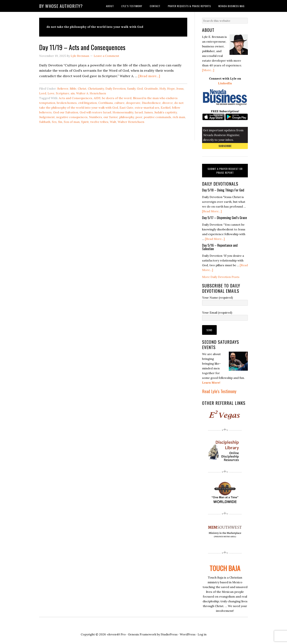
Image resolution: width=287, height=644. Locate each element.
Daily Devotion (116, 88)
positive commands (157, 117)
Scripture (63, 93)
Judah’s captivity (166, 112)
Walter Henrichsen (131, 122)
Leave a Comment (106, 56)
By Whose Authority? (61, 6)
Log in (202, 634)
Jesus (180, 88)
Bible (73, 88)
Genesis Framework (142, 634)
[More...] (208, 70)
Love (51, 93)
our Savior (111, 117)
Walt (113, 122)
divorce (167, 103)
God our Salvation (66, 112)
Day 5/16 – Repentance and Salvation (220, 247)
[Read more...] (149, 76)
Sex (54, 122)
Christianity (96, 88)
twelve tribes (99, 122)
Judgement (47, 117)
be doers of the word (117, 98)
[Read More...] (212, 211)
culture (119, 103)
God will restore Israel (95, 112)
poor (139, 117)
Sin (60, 122)
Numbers (95, 117)
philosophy (127, 117)
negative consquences (72, 117)
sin (73, 93)
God (140, 88)
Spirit (85, 122)
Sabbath (45, 122)
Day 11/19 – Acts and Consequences (82, 47)
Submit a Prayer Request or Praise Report (225, 171)
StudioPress (169, 634)
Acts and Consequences (76, 98)
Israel (139, 112)
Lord (43, 93)
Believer (63, 88)
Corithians (106, 103)
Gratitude (151, 88)
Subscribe (225, 146)
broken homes (67, 103)
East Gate (126, 108)
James (149, 112)
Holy (163, 88)
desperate (133, 103)
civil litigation (87, 103)
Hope (171, 88)
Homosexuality (123, 112)
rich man (179, 117)
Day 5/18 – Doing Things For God (223, 190)
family (131, 88)
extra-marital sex (147, 108)
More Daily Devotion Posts (221, 277)
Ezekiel (166, 108)
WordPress (188, 634)
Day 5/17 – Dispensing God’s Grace (224, 217)
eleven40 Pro (117, 634)
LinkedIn (225, 83)
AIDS (97, 98)
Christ (82, 88)
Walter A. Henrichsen (91, 93)
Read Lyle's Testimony (219, 391)
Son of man (72, 122)
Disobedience (151, 103)
